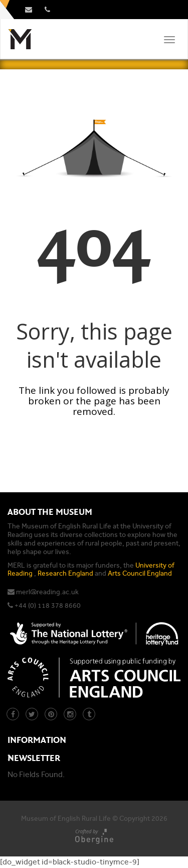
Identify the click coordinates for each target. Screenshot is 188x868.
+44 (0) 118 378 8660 (48, 606)
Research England (65, 573)
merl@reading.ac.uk (47, 592)
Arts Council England (140, 573)
